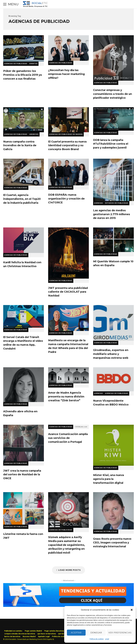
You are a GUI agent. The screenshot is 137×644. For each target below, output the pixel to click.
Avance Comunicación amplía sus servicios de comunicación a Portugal (68, 438)
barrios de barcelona (12, 637)
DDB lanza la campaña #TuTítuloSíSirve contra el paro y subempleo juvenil (113, 119)
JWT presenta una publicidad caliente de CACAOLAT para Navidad (68, 253)
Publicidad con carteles (13, 631)
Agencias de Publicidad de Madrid (66, 134)
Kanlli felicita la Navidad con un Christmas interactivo (24, 240)
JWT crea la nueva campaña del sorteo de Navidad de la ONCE (24, 443)
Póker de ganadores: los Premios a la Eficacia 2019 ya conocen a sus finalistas (24, 48)
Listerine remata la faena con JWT (24, 508)
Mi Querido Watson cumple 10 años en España (113, 240)
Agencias (99, 203)
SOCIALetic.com (81, 427)
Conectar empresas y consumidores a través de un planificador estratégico (113, 58)
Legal (107, 639)
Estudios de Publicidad (117, 203)
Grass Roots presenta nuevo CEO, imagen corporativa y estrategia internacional (113, 511)
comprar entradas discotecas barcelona (20, 634)
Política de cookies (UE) (61, 637)
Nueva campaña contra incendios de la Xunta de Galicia (24, 120)
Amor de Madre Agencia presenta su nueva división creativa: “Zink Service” (68, 375)
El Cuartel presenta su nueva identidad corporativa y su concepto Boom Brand (68, 120)
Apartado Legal (44, 637)
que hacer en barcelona (47, 634)
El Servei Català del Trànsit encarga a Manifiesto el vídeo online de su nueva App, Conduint (24, 316)
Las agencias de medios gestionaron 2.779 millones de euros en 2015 (113, 180)
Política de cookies (97, 639)
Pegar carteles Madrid (33, 631)
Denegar (96, 633)
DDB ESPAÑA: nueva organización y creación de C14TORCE (68, 172)
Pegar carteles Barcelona (54, 631)
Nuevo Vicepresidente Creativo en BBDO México (113, 379)
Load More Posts (68, 570)
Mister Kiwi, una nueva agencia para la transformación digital (113, 445)
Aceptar (76, 633)
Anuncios (34, 134)
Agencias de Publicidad (16, 64)
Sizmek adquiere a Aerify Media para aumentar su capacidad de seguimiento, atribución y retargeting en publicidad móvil (68, 510)
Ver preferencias (120, 633)
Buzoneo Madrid (29, 637)
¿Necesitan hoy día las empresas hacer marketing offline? (68, 48)
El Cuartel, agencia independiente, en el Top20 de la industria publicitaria (24, 172)
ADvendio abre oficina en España (24, 385)
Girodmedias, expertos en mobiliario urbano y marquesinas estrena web (113, 323)
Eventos (33, 64)
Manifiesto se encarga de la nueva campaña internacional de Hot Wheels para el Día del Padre (68, 318)
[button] (132, 610)
